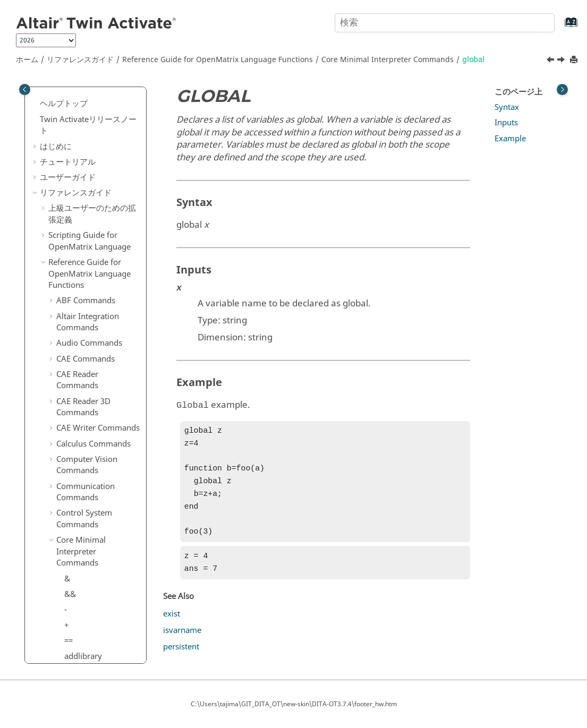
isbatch (77, 404)
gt (68, 280)
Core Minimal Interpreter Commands (388, 60)
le (67, 590)
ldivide (76, 575)
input (74, 358)
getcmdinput (88, 172)
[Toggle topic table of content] (562, 89)
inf (69, 342)
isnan (74, 466)
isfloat (75, 419)
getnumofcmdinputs (102, 202)
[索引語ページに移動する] (560, 27)
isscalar (78, 498)
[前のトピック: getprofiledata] (551, 61)
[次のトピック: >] (562, 61)
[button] (60, 95)
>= (69, 264)
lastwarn (80, 560)
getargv (78, 156)
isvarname (83, 513)
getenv (77, 187)
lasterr (76, 544)
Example (510, 139)
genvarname (87, 125)
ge (69, 109)
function (79, 94)
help (72, 296)
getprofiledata (90, 218)
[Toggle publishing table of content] (25, 89)
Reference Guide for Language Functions (218, 60)
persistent (181, 658)
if (67, 327)
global (473, 60)
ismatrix (79, 451)
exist (172, 626)
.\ (67, 622)
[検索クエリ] (445, 23)
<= (69, 653)
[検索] (535, 22)
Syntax (507, 107)
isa (69, 389)
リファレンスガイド (80, 60)
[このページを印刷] (575, 60)
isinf (72, 435)
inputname (84, 373)
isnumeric (82, 482)
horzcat (78, 311)
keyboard (82, 528)
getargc (78, 140)
